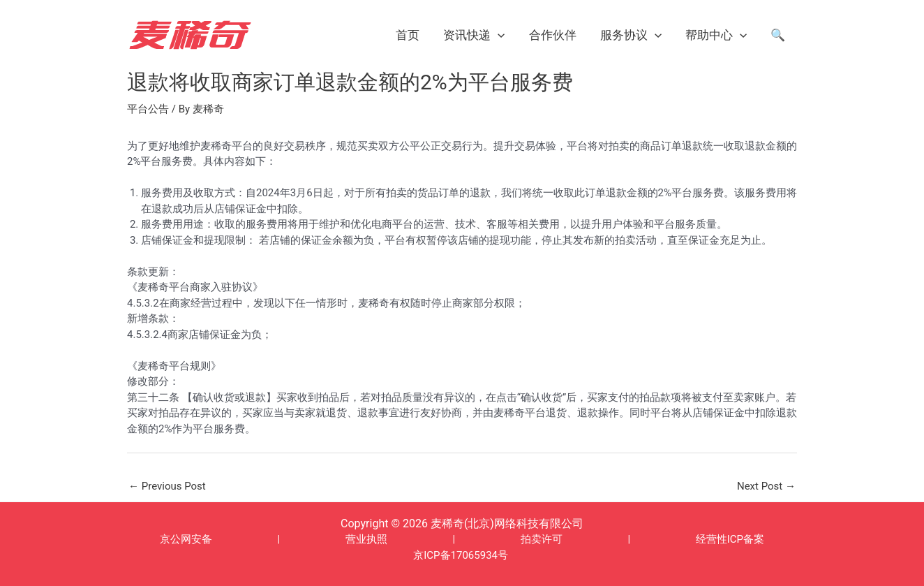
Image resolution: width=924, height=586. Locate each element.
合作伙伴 (553, 35)
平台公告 (148, 109)
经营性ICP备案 (730, 539)
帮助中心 (716, 35)
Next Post (766, 486)
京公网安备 (186, 539)
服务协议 (631, 35)
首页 (408, 35)
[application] (498, 35)
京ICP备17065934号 (461, 555)
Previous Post (167, 486)
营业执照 (366, 539)
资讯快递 (474, 35)
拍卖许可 (542, 539)
